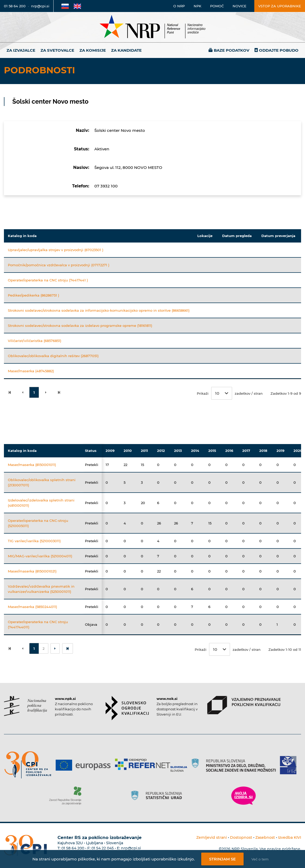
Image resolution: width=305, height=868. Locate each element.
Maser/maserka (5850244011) (32, 607)
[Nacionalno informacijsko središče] (153, 27)
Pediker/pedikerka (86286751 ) (33, 295)
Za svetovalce (57, 50)
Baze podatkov (232, 50)
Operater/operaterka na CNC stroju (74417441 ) (48, 280)
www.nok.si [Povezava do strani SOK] (167, 699)
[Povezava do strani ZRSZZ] (67, 796)
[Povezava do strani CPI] (30, 765)
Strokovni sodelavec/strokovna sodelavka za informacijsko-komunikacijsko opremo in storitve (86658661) (99, 310)
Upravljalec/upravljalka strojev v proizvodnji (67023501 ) (56, 250)
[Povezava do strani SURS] (158, 796)
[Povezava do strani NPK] (25, 706)
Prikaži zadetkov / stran (230, 393)
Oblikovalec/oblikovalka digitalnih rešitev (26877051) (53, 356)
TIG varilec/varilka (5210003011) (34, 541)
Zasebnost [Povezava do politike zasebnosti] (265, 837)
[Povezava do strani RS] (236, 765)
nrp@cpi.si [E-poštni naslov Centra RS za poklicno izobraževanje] (131, 848)
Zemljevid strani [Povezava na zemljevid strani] (212, 837)
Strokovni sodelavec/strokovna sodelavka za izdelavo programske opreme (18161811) (80, 326)
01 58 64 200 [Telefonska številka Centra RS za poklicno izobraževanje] (73, 848)
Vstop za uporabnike (280, 6)
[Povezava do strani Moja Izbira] (244, 796)
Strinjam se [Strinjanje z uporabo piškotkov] (222, 859)
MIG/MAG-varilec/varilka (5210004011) (40, 556)
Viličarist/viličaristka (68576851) (34, 341)
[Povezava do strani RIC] (290, 765)
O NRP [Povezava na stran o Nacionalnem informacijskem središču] (179, 6)
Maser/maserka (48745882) (31, 371)
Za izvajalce (21, 50)
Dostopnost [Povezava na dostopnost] (241, 837)
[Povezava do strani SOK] (127, 708)
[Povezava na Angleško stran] (77, 6)
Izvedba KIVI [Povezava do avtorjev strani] (290, 837)
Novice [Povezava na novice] (240, 6)
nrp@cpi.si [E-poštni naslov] (40, 6)
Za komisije (93, 50)
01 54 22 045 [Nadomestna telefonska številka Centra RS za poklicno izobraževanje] (103, 848)
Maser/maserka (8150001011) (32, 465)
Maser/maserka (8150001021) (32, 571)
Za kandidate (126, 50)
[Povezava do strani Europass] (85, 765)
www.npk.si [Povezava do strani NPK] (65, 699)
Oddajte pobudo (279, 50)
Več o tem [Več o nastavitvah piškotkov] (260, 859)
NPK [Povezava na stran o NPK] (197, 6)
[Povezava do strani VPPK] (244, 705)
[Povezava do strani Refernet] (153, 765)
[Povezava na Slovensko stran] (65, 6)
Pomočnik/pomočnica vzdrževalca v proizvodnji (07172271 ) (59, 265)
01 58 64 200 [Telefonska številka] (15, 6)
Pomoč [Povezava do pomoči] (217, 6)
